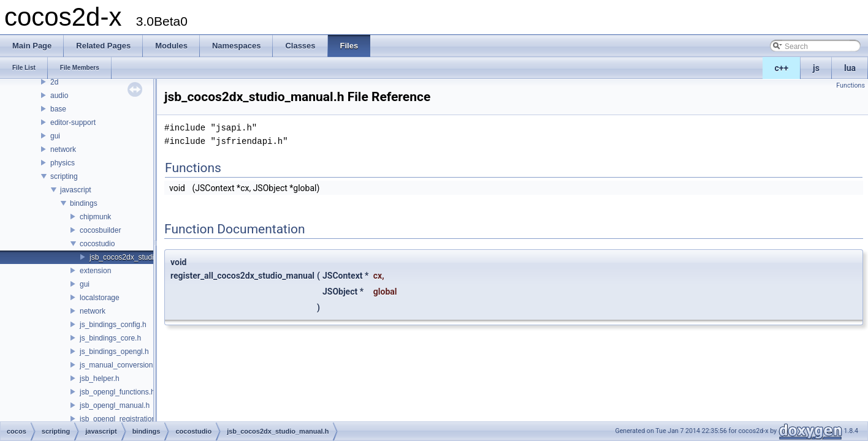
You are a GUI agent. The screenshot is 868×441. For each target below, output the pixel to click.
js (816, 68)
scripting (64, 176)
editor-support (73, 123)
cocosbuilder (100, 230)
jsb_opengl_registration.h (121, 419)
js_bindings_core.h (110, 338)
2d (54, 82)
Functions (851, 85)
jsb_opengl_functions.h (117, 392)
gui (55, 136)
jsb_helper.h (100, 379)
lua (850, 68)
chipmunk (95, 217)
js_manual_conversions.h (121, 365)
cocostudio (97, 244)
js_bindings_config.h (113, 325)
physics (63, 163)
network (63, 149)
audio (59, 96)
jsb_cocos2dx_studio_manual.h (141, 257)
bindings (84, 203)
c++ (782, 68)
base (58, 109)
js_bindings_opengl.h (114, 352)
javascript (76, 190)
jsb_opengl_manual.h (115, 405)
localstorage (100, 298)
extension (95, 271)
